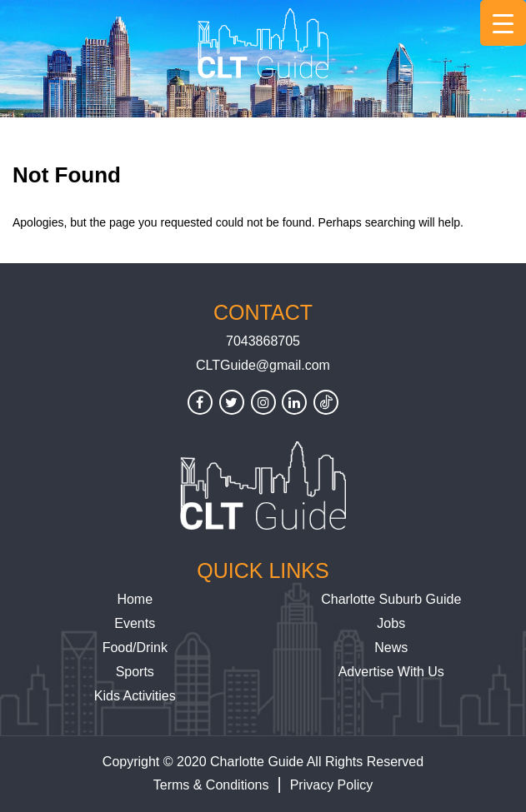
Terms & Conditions (211, 785)
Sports (135, 672)
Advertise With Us (391, 672)
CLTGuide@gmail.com (263, 365)
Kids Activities (135, 696)
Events (135, 623)
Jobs (391, 623)
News (391, 648)
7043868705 (263, 341)
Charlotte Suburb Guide (391, 599)
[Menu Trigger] (503, 23)
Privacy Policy (332, 785)
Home (135, 599)
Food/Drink (135, 648)
